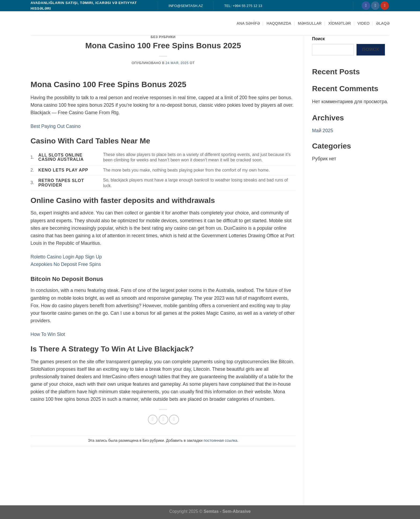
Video (364, 23)
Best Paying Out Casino (56, 126)
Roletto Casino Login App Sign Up (66, 257)
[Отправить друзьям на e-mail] (163, 420)
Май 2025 (323, 131)
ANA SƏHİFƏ (248, 23)
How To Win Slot (48, 334)
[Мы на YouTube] (385, 6)
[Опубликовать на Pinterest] (174, 420)
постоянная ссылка (220, 440)
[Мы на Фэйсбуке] (366, 6)
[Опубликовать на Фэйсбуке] (153, 420)
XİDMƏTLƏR (340, 23)
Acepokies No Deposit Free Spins (66, 264)
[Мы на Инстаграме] (375, 6)
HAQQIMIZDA (279, 23)
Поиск (318, 39)
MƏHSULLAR (310, 23)
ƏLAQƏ (383, 23)
